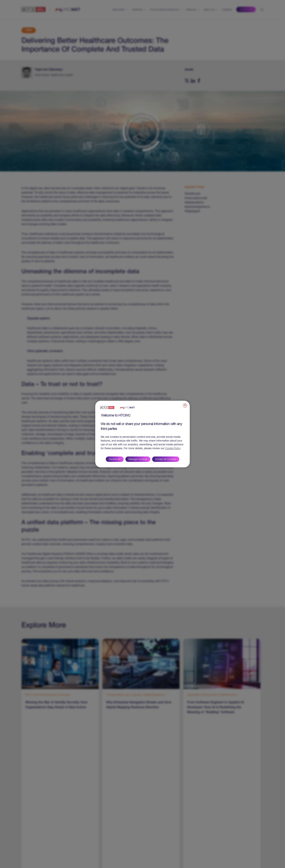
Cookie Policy (173, 449)
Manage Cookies (138, 460)
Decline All (115, 460)
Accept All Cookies (166, 460)
